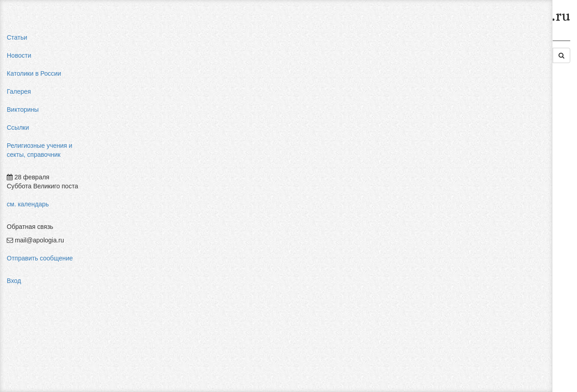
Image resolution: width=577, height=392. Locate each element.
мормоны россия (487, 162)
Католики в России (34, 73)
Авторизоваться (425, 304)
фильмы (474, 216)
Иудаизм (303, 40)
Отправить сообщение (40, 258)
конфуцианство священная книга (510, 171)
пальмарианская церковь (499, 153)
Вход (14, 281)
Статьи (17, 37)
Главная (116, 40)
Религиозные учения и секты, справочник (39, 150)
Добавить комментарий (137, 314)
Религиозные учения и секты (180, 40)
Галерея (19, 91)
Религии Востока (256, 40)
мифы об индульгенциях (498, 117)
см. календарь (28, 204)
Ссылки (18, 128)
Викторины (23, 109)
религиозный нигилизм (495, 180)
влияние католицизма (494, 126)
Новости (19, 55)
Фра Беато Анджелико (495, 207)
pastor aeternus (484, 108)
